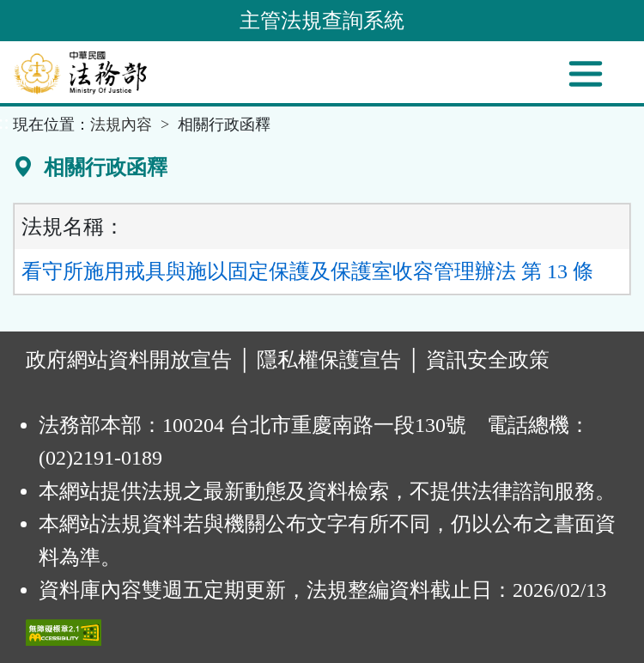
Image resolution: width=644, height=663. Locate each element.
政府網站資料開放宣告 (129, 360)
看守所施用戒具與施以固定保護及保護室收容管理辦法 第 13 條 (307, 271)
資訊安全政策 (488, 360)
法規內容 (121, 125)
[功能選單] (586, 74)
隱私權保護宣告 (329, 360)
